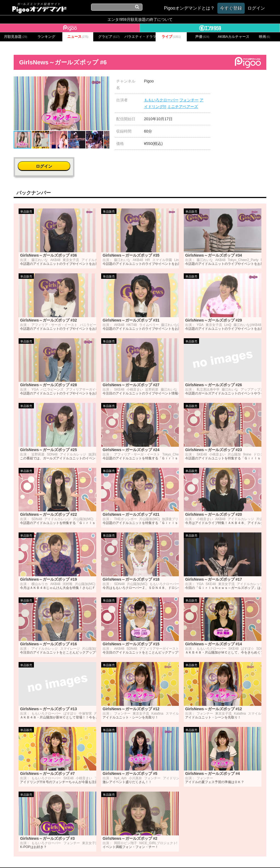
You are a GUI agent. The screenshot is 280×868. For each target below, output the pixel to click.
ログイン (246, 84)
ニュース (78, 37)
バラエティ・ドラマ (140, 37)
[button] (104, 81)
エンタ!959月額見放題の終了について (140, 19)
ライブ (171, 37)
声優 (202, 37)
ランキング (46, 37)
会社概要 (53, 856)
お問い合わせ (77, 856)
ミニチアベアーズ (183, 107)
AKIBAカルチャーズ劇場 (233, 37)
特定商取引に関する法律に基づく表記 (172, 856)
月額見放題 (15, 37)
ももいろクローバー (161, 100)
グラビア (109, 37)
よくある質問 (223, 856)
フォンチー (189, 100)
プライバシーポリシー (113, 856)
